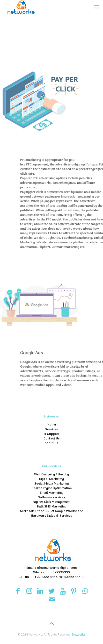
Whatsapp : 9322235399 (51, 572)
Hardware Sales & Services (51, 516)
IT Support (52, 434)
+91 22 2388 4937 (44, 577)
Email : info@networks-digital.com (51, 568)
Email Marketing (52, 493)
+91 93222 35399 (71, 577)
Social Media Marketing (51, 484)
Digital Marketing (51, 479)
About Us (51, 443)
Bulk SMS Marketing (52, 507)
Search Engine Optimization (52, 488)
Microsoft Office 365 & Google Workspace (51, 511)
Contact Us (52, 439)
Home (52, 425)
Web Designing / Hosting (51, 475)
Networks (79, 634)
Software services (51, 497)
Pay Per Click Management (51, 502)
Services (51, 429)
